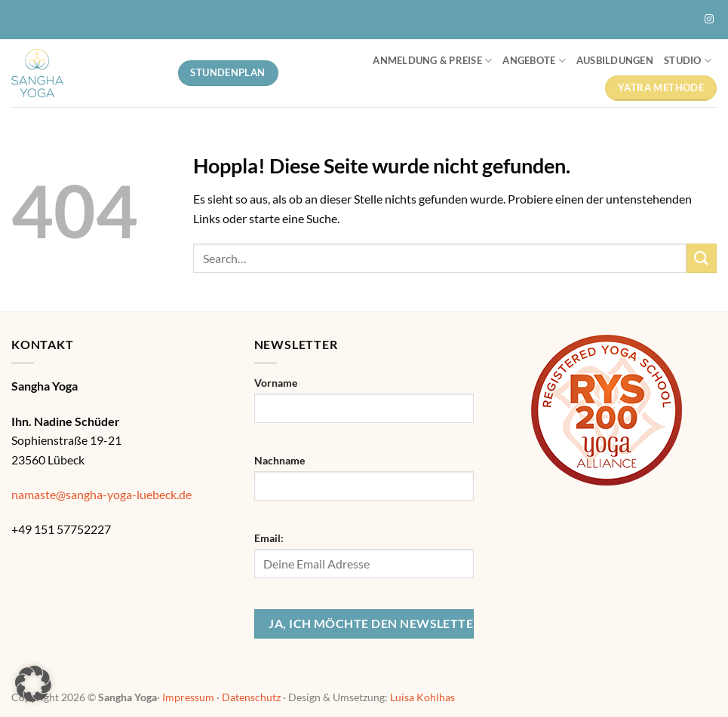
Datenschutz (251, 697)
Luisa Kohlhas (422, 697)
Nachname (280, 460)
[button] (33, 684)
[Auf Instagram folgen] (709, 20)
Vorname (276, 383)
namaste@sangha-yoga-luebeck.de (101, 494)
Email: (269, 538)
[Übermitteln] (702, 258)
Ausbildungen (615, 60)
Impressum (188, 697)
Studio (688, 61)
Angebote (534, 61)
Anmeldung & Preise (432, 61)
